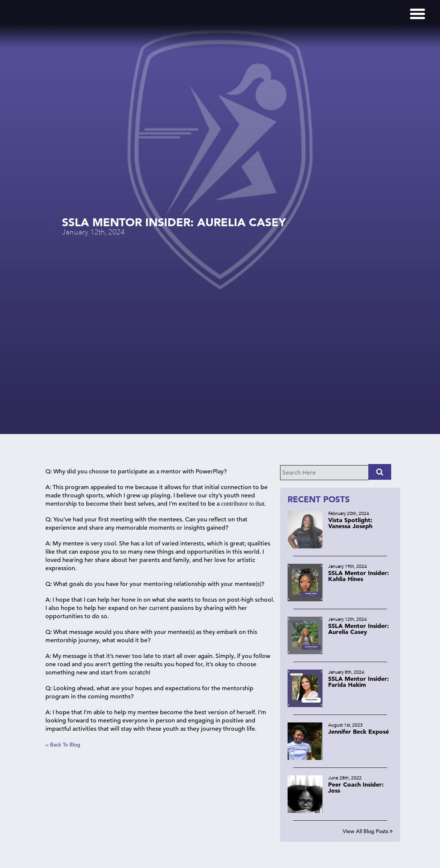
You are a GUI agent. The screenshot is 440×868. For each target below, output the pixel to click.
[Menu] (417, 14)
